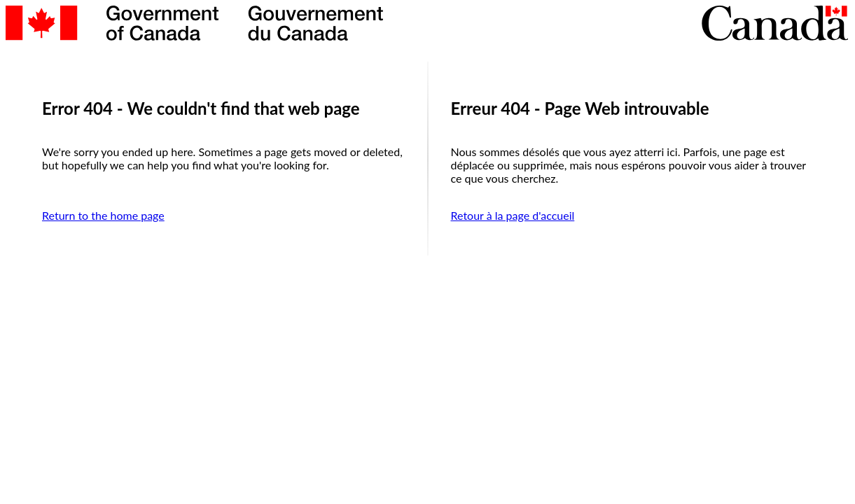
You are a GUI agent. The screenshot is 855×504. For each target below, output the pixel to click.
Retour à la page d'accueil (513, 215)
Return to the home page (103, 215)
